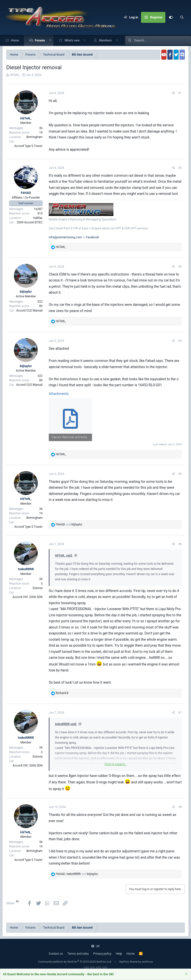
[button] (50, 40)
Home (15, 40)
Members (105, 40)
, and (77, 874)
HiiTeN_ (15, 75)
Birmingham (34, 137)
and (69, 525)
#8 (180, 807)
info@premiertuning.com (65, 237)
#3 (180, 267)
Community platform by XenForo (75, 962)
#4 (180, 341)
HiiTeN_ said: (64, 556)
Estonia (38, 588)
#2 (180, 168)
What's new (72, 40)
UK (95, 946)
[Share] (173, 93)
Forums (40, 40)
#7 (180, 713)
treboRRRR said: (66, 724)
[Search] (182, 17)
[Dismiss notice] (186, 975)
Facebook (93, 237)
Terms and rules (78, 954)
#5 (180, 474)
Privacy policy (102, 954)
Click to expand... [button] (116, 764)
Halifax (38, 218)
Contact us (56, 954)
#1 (180, 93)
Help (119, 954)
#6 (180, 544)
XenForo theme (128, 962)
